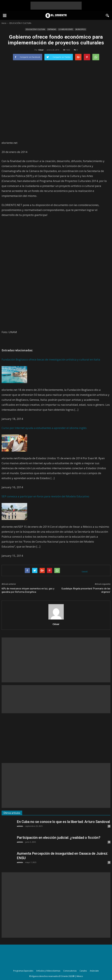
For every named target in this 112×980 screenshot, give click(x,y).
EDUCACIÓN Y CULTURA (35, 29)
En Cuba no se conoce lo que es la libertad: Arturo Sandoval (63, 822)
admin (20, 826)
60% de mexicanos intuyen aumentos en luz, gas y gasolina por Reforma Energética (28, 590)
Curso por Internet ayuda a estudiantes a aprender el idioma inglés (44, 428)
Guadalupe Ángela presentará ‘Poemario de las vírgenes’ (86, 590)
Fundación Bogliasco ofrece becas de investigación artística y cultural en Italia (51, 359)
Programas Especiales (23, 971)
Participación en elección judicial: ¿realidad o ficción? (59, 838)
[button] (108, 16)
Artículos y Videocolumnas (48, 971)
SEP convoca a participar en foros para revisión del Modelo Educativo (45, 496)
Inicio (4, 23)
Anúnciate (94, 971)
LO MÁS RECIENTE (66, 29)
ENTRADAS (52, 29)
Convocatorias (70, 971)
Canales (83, 971)
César (41, 50)
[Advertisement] (56, 6)
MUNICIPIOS (81, 29)
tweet (85, 572)
